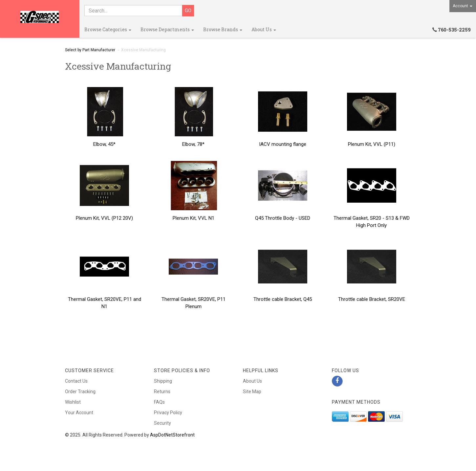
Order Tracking (80, 392)
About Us (264, 29)
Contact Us (76, 381)
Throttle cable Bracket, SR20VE (372, 299)
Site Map (252, 392)
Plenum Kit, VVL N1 (194, 218)
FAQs (159, 402)
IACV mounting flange (283, 144)
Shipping (163, 381)
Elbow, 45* (104, 144)
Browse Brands (223, 29)
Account (463, 6)
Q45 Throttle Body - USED (283, 218)
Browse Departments (167, 29)
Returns (162, 392)
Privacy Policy (168, 413)
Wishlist (73, 402)
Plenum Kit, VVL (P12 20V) (104, 218)
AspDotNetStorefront (172, 435)
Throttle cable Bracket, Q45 (283, 299)
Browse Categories (108, 29)
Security (162, 423)
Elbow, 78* (193, 144)
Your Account (79, 413)
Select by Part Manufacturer (90, 50)
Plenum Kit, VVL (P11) (372, 144)
